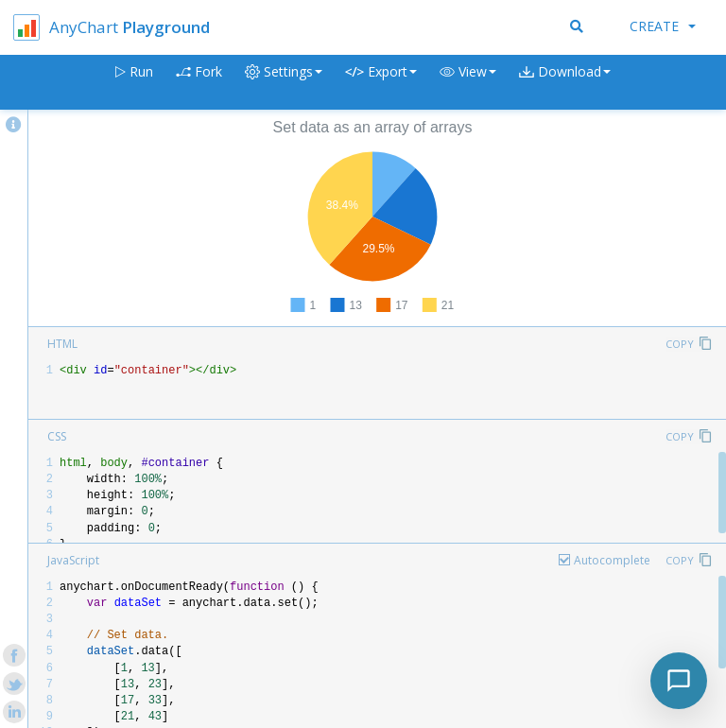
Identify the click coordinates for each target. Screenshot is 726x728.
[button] (468, 83)
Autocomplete (612, 560)
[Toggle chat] (679, 681)
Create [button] (663, 26)
